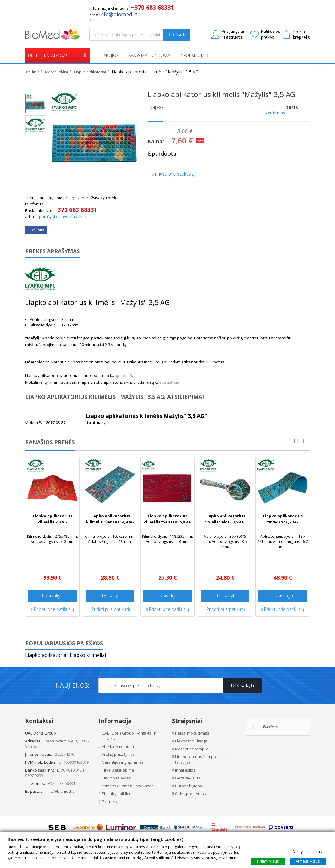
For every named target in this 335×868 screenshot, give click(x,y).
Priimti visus (268, 861)
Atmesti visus (308, 861)
